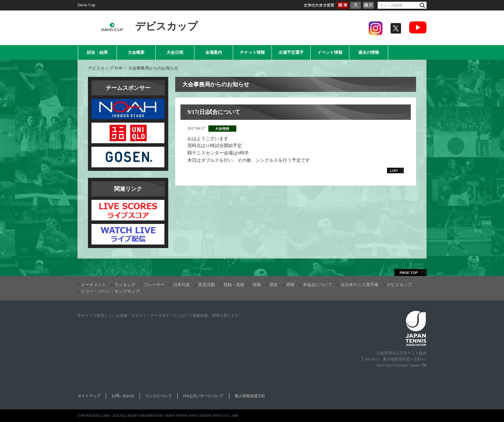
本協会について (318, 285)
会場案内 (214, 52)
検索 (422, 5)
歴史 (274, 285)
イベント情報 (330, 52)
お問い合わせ (123, 396)
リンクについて (159, 396)
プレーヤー (154, 285)
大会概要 (136, 52)
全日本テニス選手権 (360, 285)
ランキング (125, 285)
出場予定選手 (291, 52)
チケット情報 (252, 52)
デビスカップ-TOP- (106, 68)
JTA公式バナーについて (203, 396)
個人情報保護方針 (250, 396)
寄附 (290, 285)
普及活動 (207, 285)
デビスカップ (399, 285)
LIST (388, 170)
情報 (257, 285)
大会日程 (175, 52)
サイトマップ (89, 396)
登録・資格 (234, 285)
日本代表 (181, 285)
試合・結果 (97, 52)
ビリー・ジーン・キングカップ (110, 291)
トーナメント (94, 285)
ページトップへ (410, 272)
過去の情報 (369, 52)
